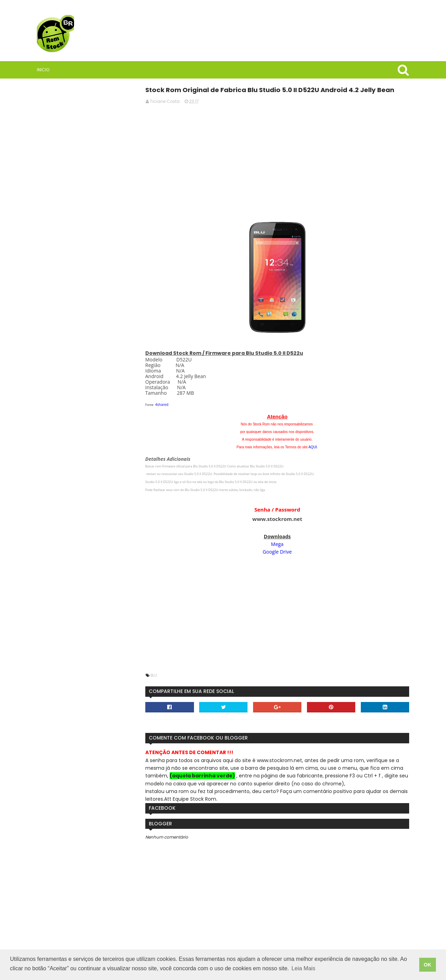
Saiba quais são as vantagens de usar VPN (90, 367)
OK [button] (428, 965)
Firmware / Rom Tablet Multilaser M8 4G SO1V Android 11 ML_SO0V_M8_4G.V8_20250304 (89, 516)
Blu (163, 675)
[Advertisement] (281, 158)
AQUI (316, 447)
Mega (281, 544)
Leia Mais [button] (303, 969)
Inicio (46, 70)
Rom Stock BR (81, 325)
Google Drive (281, 551)
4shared (170, 404)
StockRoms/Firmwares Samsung (89, 591)
